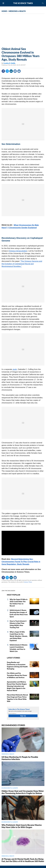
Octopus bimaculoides (18, 251)
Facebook (3, 71)
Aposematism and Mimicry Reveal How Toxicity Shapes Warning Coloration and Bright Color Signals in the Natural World (17, 686)
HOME (4, 11)
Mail (19, 71)
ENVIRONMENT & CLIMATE (10, 788)
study (15, 369)
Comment (15, 71)
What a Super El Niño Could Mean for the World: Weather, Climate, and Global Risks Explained (19, 636)
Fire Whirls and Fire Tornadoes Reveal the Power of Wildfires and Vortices (17, 675)
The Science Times (23, 3)
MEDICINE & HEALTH (17, 11)
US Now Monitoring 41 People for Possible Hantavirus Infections (20, 758)
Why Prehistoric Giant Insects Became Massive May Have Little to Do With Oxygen (22, 826)
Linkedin (11, 71)
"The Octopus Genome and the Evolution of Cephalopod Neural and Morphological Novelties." (22, 264)
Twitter (7, 71)
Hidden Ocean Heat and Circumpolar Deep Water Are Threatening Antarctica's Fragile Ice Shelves (23, 792)
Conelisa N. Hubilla (9, 63)
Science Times (28, 582)
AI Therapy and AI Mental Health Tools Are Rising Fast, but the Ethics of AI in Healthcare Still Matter (23, 860)
